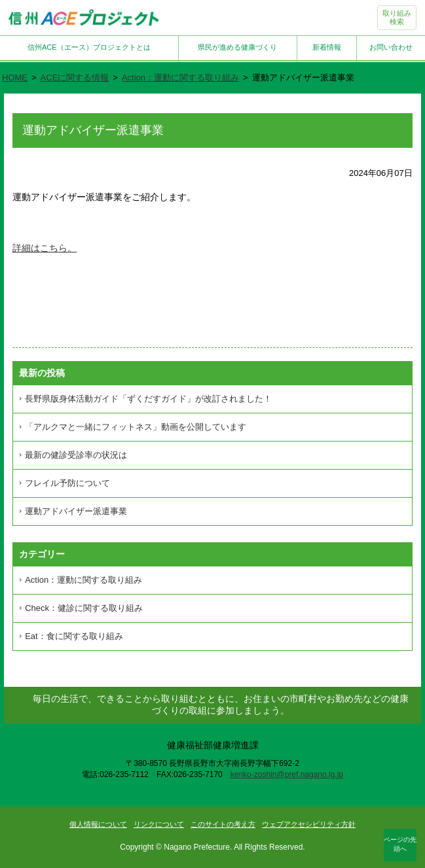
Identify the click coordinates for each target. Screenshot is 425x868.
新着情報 (327, 47)
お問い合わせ (391, 47)
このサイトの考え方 (223, 824)
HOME (15, 78)
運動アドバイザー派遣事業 (76, 511)
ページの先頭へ (400, 844)
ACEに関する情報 (75, 78)
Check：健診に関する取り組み (84, 608)
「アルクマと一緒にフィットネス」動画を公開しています (136, 427)
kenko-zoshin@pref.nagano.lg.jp (287, 774)
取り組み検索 (397, 17)
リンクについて (159, 824)
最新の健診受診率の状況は (76, 455)
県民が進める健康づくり (237, 47)
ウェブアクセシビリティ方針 (309, 824)
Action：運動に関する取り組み (180, 78)
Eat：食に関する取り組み (74, 636)
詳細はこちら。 (45, 248)
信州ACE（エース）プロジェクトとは (89, 47)
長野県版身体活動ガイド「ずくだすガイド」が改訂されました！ (148, 399)
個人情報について (98, 824)
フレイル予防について (67, 483)
